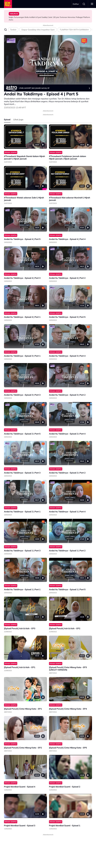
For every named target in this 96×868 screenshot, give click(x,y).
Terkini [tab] (13, 30)
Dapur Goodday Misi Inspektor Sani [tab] (38, 30)
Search (84, 4)
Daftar (76, 4)
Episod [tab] (7, 119)
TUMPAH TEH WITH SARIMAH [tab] (74, 30)
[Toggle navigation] (92, 4)
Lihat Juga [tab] (18, 119)
